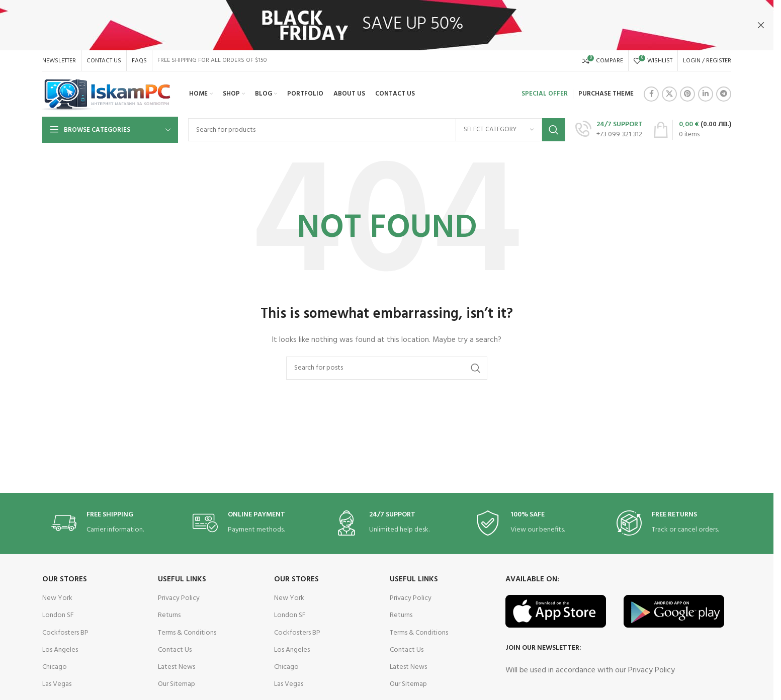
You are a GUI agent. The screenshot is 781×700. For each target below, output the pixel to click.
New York (57, 598)
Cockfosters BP (65, 633)
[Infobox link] (609, 130)
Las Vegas (57, 684)
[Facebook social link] (651, 94)
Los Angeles (60, 650)
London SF (58, 615)
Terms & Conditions (187, 633)
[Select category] (499, 130)
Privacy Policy (179, 598)
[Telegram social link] (724, 94)
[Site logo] (107, 94)
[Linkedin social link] (706, 94)
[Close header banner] (761, 25)
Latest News (177, 667)
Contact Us (175, 650)
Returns (169, 615)
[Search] (377, 130)
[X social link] (669, 94)
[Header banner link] (387, 25)
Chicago (55, 667)
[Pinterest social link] (687, 94)
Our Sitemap (177, 684)
